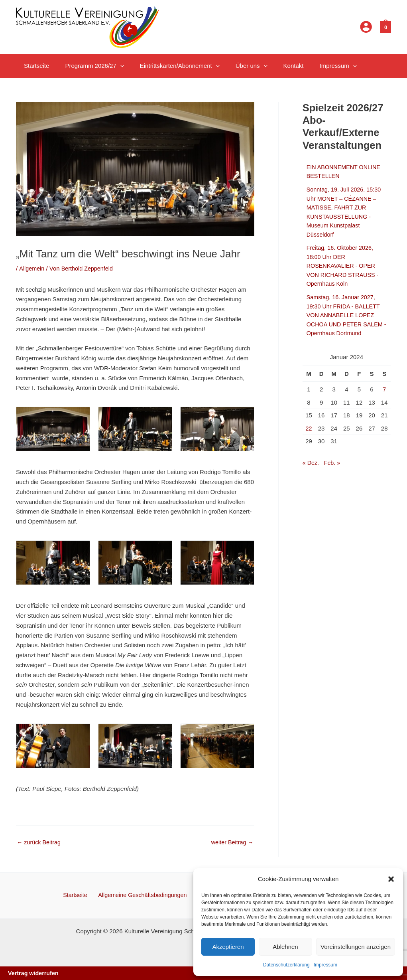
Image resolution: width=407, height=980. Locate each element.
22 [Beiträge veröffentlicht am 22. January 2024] (309, 428)
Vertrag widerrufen (34, 973)
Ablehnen (285, 947)
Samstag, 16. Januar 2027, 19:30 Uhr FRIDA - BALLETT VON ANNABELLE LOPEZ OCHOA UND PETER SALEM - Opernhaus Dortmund (346, 315)
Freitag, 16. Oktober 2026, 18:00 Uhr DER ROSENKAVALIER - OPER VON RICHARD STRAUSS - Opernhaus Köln (344, 266)
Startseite (77, 894)
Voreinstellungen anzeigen (356, 947)
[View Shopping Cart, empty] (386, 27)
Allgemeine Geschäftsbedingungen (143, 894)
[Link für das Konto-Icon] (366, 27)
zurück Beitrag (40, 842)
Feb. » (333, 463)
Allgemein (32, 268)
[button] (391, 879)
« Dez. (311, 463)
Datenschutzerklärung (286, 965)
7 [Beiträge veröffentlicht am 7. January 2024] (384, 389)
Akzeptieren (228, 947)
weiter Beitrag (231, 842)
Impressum (325, 965)
